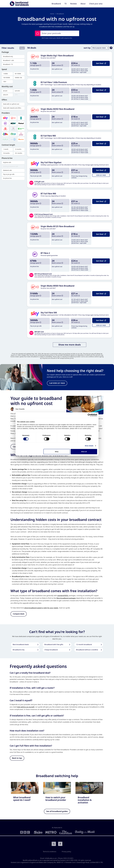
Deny (57, 451)
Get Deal (101, 63)
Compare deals (19, 614)
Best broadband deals (21, 645)
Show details (89, 446)
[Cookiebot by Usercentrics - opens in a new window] (89, 415)
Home (52, 14)
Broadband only (19, 650)
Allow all (84, 451)
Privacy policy (66, 852)
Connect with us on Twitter (54, 844)
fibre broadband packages (66, 598)
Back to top (17, 758)
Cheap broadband (51, 650)
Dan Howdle (20, 409)
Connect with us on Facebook (60, 844)
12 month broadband (84, 645)
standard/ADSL (63, 596)
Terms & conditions (50, 852)
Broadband (60, 14)
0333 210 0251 (68, 858)
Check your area (96, 4)
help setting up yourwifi (26, 707)
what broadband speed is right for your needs (41, 608)
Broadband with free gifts (54, 645)
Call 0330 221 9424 (57, 383)
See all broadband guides (57, 812)
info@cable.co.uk (51, 858)
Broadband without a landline (87, 650)
